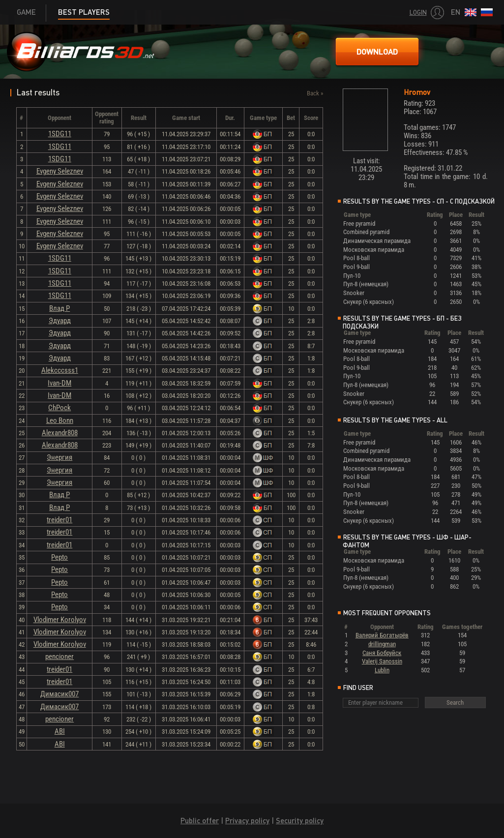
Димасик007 (59, 694)
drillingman (382, 644)
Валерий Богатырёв (382, 635)
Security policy (300, 821)
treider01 (59, 520)
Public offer (200, 821)
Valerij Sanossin (382, 661)
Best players (84, 12)
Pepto (59, 557)
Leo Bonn (60, 420)
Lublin (382, 670)
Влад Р (59, 308)
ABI (60, 731)
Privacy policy (247, 821)
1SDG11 (60, 134)
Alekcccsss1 (60, 370)
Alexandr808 (60, 433)
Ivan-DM (59, 383)
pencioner (59, 657)
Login (418, 13)
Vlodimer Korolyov (60, 620)
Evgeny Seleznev (60, 171)
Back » (315, 93)
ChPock (59, 408)
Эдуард (60, 321)
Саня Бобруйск (382, 653)
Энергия (59, 457)
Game (26, 12)
